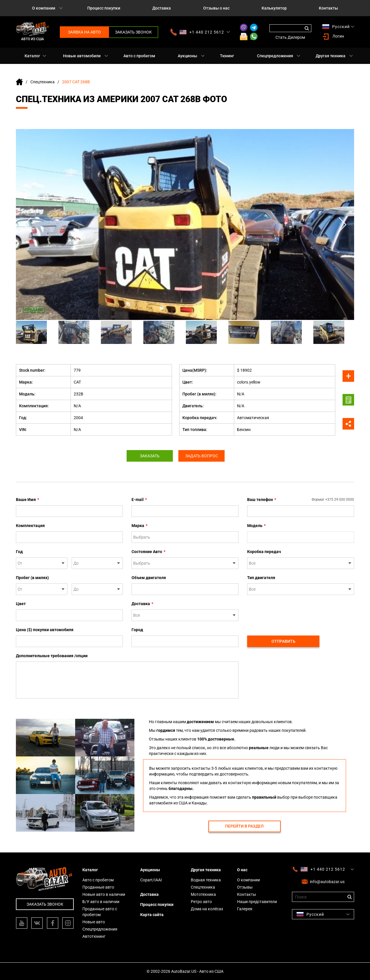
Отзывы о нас (216, 8)
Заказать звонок (133, 32)
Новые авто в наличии (104, 894)
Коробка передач (264, 552)
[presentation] (291, 612)
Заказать (150, 456)
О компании (44, 8)
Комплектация (30, 526)
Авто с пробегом (139, 56)
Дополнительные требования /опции (52, 656)
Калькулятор (274, 8)
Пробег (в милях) (32, 578)
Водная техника (206, 880)
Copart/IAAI (151, 880)
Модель (256, 526)
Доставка (162, 8)
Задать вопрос (202, 456)
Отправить (283, 641)
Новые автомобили (82, 56)
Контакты (328, 8)
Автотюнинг (94, 936)
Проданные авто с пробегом (100, 912)
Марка (139, 526)
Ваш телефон (301, 500)
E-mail (139, 500)
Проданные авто (98, 887)
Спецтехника (42, 82)
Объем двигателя (149, 578)
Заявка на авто (84, 32)
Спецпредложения (275, 56)
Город (137, 630)
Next (343, 225)
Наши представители (257, 902)
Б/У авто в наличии (101, 902)
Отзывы (245, 887)
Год (19, 552)
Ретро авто (201, 902)
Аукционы (187, 56)
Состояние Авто (148, 552)
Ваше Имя (27, 500)
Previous (27, 225)
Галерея (245, 909)
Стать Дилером (290, 37)
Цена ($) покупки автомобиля (45, 630)
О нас (242, 870)
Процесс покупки (104, 8)
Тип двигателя (261, 578)
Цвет (21, 604)
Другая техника (331, 56)
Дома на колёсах (207, 909)
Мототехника (203, 894)
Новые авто (94, 922)
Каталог (32, 56)
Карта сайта (152, 915)
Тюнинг (227, 56)
